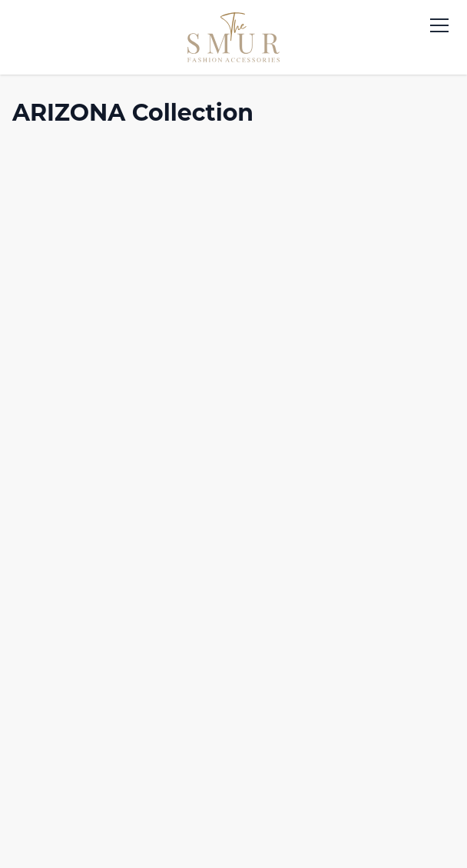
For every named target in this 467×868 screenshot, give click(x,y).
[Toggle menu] (439, 25)
